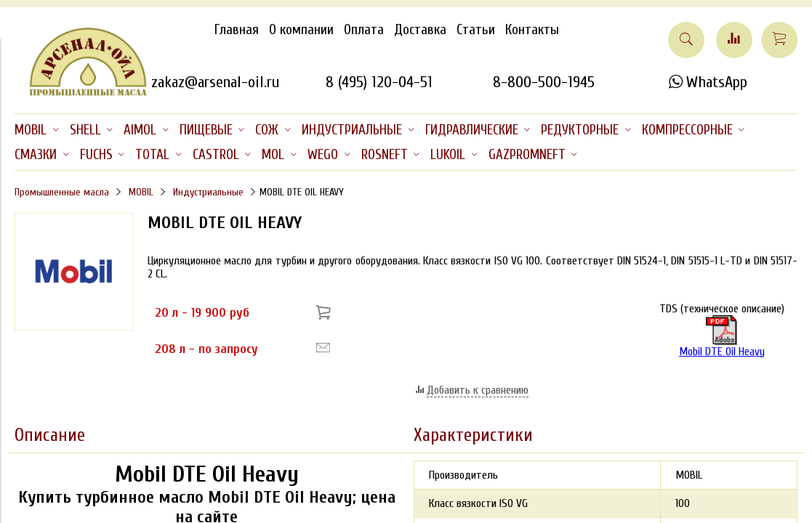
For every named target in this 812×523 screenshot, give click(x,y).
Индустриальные (208, 192)
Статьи (476, 30)
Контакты (532, 30)
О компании (301, 30)
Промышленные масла (62, 192)
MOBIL (141, 192)
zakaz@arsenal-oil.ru (215, 82)
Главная (237, 30)
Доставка (420, 30)
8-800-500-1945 (544, 82)
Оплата (364, 30)
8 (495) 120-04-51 (379, 82)
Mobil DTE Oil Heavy (722, 337)
